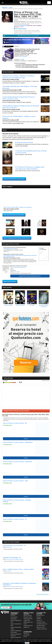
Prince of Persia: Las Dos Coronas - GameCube (17, 462)
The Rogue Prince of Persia (11, 249)
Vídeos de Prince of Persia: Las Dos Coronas (14, 215)
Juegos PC (26, 627)
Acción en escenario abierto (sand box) (15, 559)
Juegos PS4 (27, 620)
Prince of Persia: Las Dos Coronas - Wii (15, 423)
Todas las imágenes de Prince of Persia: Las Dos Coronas (17, 238)
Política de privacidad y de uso (27, 635)
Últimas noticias (28, 615)
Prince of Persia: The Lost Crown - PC (14, 545)
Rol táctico (9, 571)
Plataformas (9, 547)
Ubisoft (22, 59)
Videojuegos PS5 (28, 619)
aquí (23, 643)
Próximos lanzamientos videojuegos (14, 617)
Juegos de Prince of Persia (10, 282)
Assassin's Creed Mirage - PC (12, 558)
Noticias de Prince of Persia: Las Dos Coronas (14, 179)
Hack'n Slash (17, 272)
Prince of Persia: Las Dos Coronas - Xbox (16, 481)
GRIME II (39, 619)
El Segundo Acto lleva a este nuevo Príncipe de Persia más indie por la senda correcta (20, 256)
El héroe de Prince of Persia (24, 142)
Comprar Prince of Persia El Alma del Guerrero (30, 276)
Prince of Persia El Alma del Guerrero (18, 267)
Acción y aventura (23, 56)
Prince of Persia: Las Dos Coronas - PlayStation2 (18, 442)
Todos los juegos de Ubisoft (42, 594)
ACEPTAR (27, 643)
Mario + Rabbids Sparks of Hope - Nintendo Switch (18, 569)
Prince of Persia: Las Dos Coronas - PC (15, 519)
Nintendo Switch (28, 617)
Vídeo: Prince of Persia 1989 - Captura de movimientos (18, 207)
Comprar (26, 439)
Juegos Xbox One (28, 626)
